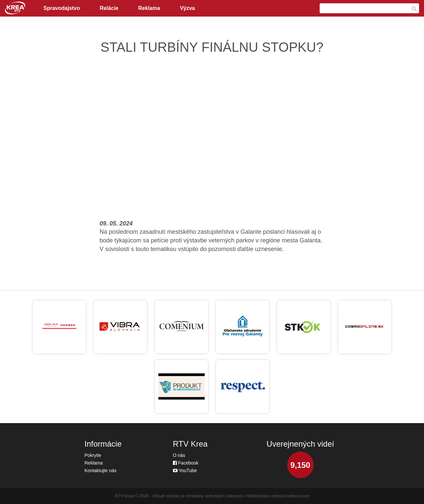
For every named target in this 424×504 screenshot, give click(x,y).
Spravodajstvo (62, 8)
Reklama (149, 8)
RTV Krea (124, 496)
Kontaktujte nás (101, 471)
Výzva (187, 8)
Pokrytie (93, 455)
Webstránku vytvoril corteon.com (278, 496)
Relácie (109, 8)
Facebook (186, 463)
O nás (179, 455)
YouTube (185, 471)
